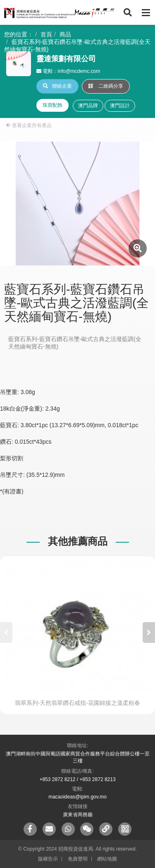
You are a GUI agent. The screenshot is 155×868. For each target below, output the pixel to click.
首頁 (46, 34)
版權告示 (48, 859)
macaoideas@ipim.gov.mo (77, 797)
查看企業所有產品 (29, 125)
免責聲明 (78, 859)
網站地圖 (107, 859)
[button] (149, 632)
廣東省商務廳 (78, 815)
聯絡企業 (57, 86)
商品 (65, 34)
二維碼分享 (106, 86)
